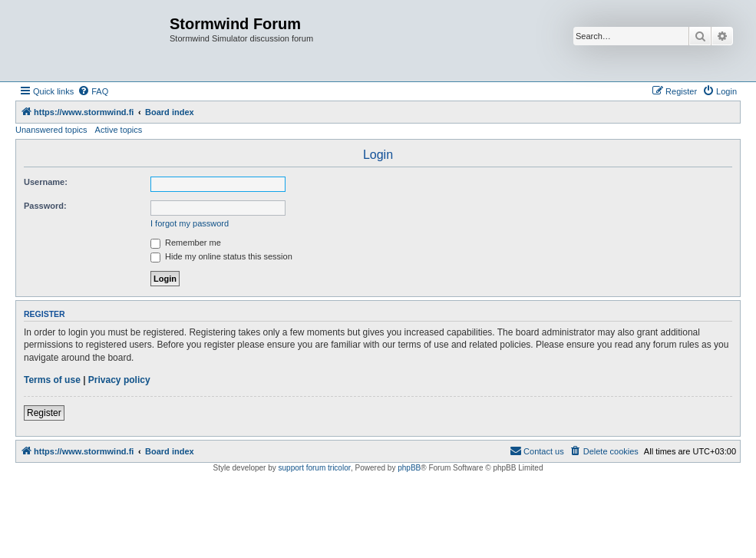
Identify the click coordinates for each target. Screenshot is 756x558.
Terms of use (52, 380)
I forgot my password (190, 223)
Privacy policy (119, 380)
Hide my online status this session (221, 256)
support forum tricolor (315, 468)
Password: (45, 206)
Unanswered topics (51, 130)
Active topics (119, 130)
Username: (46, 182)
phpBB (409, 468)
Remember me (186, 243)
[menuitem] (93, 91)
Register (44, 413)
